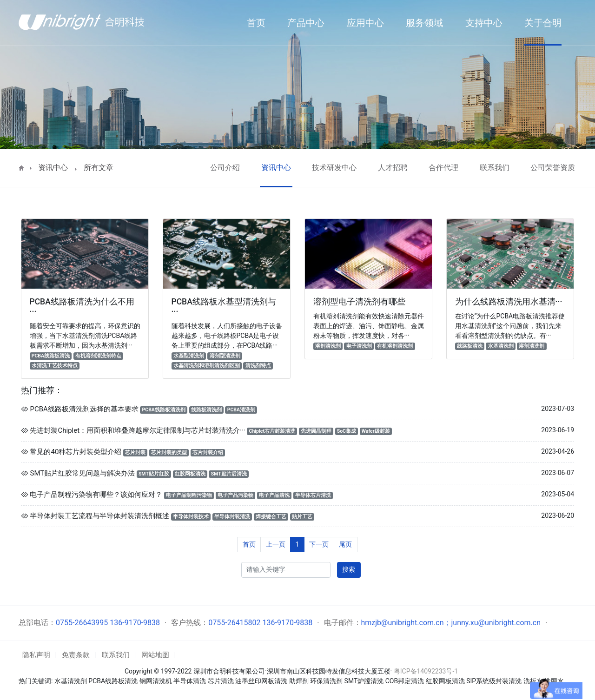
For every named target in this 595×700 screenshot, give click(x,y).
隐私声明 (36, 655)
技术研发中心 (334, 168)
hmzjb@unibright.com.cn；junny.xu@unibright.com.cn (451, 623)
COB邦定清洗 (405, 681)
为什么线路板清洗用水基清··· (509, 302)
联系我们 (495, 168)
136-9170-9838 (135, 623)
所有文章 (99, 168)
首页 (249, 544)
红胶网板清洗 (445, 681)
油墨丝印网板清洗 (261, 681)
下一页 (319, 544)
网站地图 (155, 655)
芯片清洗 (221, 681)
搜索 (349, 569)
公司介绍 (225, 168)
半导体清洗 (190, 681)
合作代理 (443, 168)
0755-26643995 (82, 623)
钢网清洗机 (156, 681)
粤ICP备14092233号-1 (426, 671)
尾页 (345, 544)
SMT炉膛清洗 (364, 681)
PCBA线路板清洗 (113, 681)
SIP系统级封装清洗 (495, 681)
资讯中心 (53, 168)
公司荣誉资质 (553, 168)
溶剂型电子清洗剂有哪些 (359, 302)
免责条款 (76, 655)
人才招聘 (393, 168)
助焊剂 (299, 681)
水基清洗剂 (71, 681)
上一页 (276, 544)
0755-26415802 (234, 623)
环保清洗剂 (326, 681)
